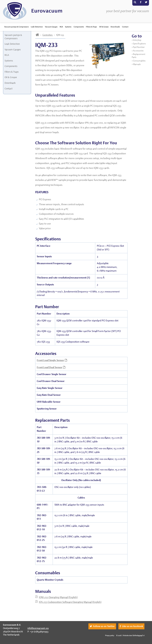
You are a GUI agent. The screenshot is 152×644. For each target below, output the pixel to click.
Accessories (138, 51)
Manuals (137, 64)
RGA (61, 27)
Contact (125, 27)
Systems (68, 27)
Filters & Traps (91, 27)
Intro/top (137, 40)
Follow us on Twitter (104, 626)
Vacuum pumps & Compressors (16, 27)
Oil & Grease (104, 27)
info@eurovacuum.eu (38, 628)
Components (79, 27)
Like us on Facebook (133, 626)
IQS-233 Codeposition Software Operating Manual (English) (70, 602)
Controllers (48, 35)
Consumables (139, 61)
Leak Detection (37, 27)
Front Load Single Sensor (50, 360)
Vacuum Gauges (51, 27)
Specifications (139, 44)
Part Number (139, 47)
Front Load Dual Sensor (50, 367)
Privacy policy (110, 635)
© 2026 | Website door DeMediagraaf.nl (130, 635)
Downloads (115, 27)
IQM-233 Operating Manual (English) (58, 597)
